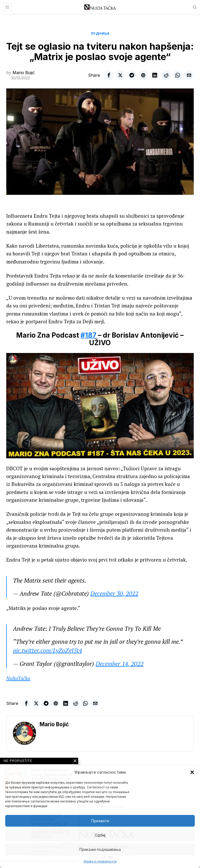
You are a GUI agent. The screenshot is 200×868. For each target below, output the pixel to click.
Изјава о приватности (100, 861)
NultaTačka (18, 678)
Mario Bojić (24, 73)
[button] (192, 772)
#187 (88, 335)
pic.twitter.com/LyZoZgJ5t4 (48, 650)
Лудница (100, 33)
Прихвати (100, 821)
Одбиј (100, 835)
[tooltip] (109, 75)
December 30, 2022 (114, 593)
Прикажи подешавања (100, 849)
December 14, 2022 (120, 664)
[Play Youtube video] (100, 406)
